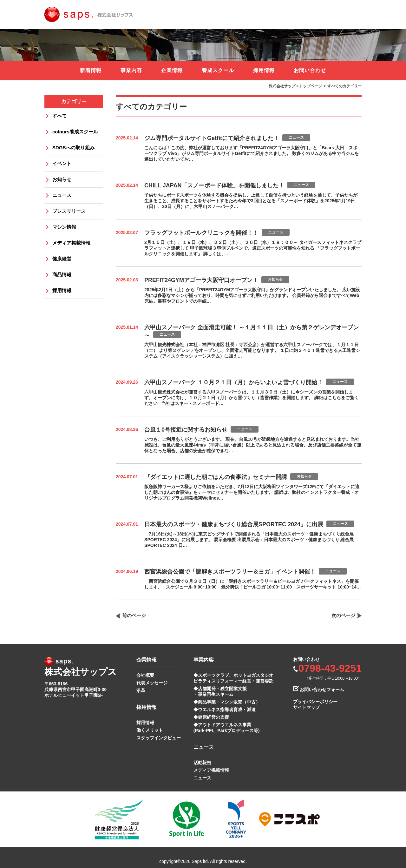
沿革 (141, 690)
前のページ (134, 615)
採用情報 (264, 70)
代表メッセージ (152, 683)
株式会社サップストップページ (295, 86)
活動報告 (202, 763)
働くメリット (150, 730)
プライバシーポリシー (315, 702)
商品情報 (62, 275)
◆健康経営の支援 (211, 717)
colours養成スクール (75, 132)
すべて (59, 116)
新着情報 (91, 70)
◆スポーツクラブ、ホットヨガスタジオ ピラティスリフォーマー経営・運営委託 (233, 678)
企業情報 (172, 70)
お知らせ (62, 179)
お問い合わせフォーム (322, 690)
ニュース (62, 195)
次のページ (343, 615)
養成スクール (218, 70)
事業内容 (131, 70)
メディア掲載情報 (71, 243)
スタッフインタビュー (159, 738)
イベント (62, 163)
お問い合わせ (310, 70)
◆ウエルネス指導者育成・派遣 (225, 710)
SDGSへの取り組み (73, 148)
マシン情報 (64, 227)
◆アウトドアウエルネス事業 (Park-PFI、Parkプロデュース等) (226, 728)
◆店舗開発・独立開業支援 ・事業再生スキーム (220, 691)
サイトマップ (306, 707)
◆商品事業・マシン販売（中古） (227, 702)
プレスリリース (69, 211)
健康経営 (62, 259)
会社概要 (145, 675)
